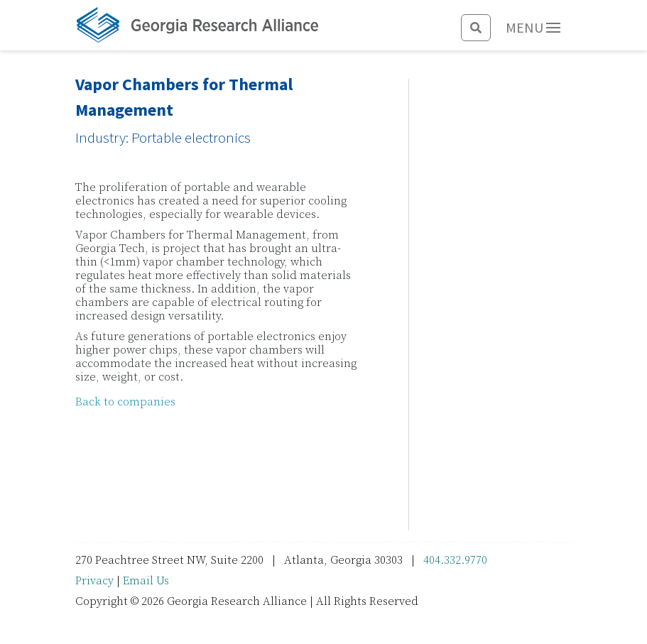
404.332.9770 (455, 560)
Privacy (94, 581)
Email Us (146, 581)
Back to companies (125, 402)
